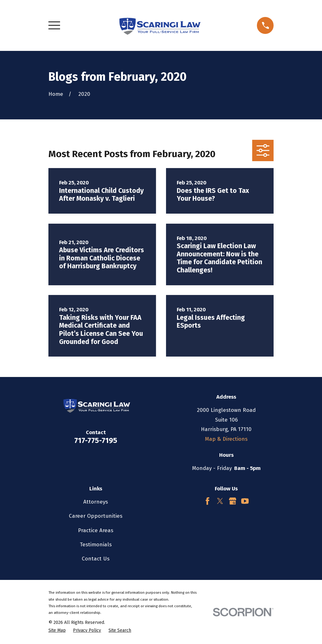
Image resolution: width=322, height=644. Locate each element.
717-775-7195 (96, 440)
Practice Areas (96, 530)
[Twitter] (220, 501)
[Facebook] (208, 501)
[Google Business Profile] (233, 501)
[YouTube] (245, 501)
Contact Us (96, 559)
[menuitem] (57, 630)
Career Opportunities (96, 516)
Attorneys (96, 502)
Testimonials (96, 545)
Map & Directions (226, 439)
